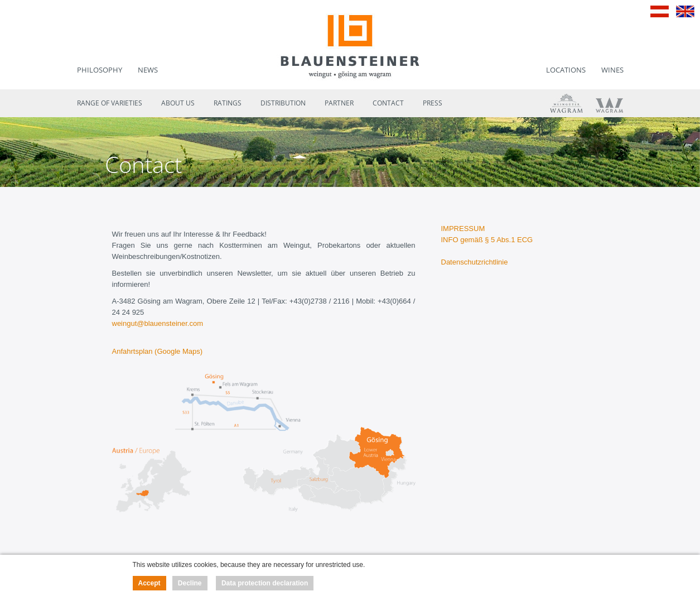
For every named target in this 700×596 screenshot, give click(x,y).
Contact (388, 103)
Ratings (228, 103)
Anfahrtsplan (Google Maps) (158, 351)
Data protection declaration (265, 583)
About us (178, 103)
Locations (566, 70)
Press (433, 103)
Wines (612, 70)
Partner (339, 103)
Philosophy (100, 70)
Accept (149, 583)
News (148, 70)
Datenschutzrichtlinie (475, 262)
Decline (190, 583)
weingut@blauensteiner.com (158, 323)
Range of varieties (110, 103)
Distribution (283, 103)
